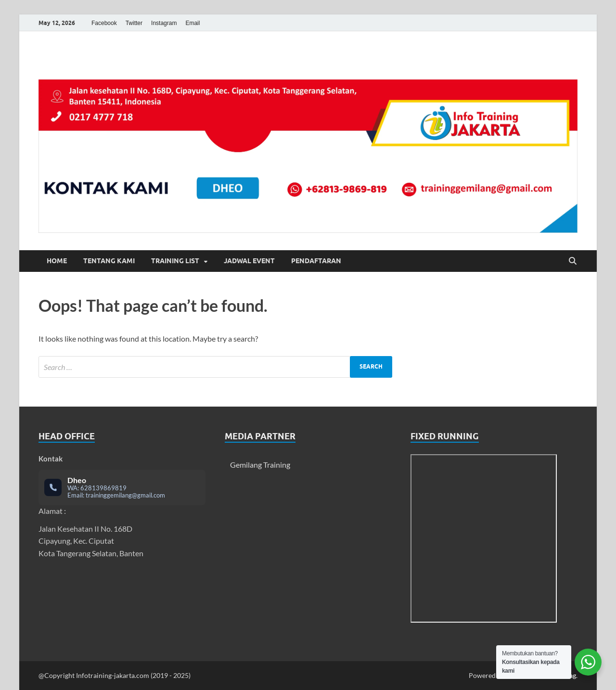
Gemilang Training (260, 465)
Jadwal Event (249, 261)
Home (57, 261)
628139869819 (103, 488)
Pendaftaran (316, 261)
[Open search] (573, 261)
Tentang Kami (109, 261)
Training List (175, 261)
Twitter (134, 23)
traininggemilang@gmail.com (125, 495)
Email (192, 23)
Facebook (104, 23)
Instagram (164, 23)
